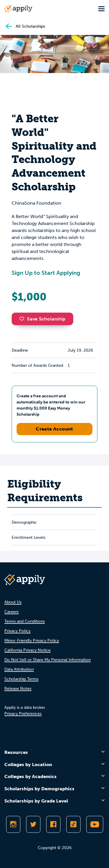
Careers (11, 612)
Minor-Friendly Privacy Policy (32, 641)
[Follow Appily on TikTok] (73, 824)
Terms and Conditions (25, 621)
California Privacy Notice (27, 650)
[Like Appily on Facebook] (53, 824)
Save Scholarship (42, 319)
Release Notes (18, 689)
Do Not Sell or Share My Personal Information (48, 660)
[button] (23, 319)
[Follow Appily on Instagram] (13, 824)
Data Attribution (19, 669)
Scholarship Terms (21, 679)
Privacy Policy (17, 631)
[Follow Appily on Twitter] (33, 824)
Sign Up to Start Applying (46, 273)
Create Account (54, 429)
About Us (13, 602)
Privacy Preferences (23, 714)
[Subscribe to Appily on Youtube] (95, 824)
